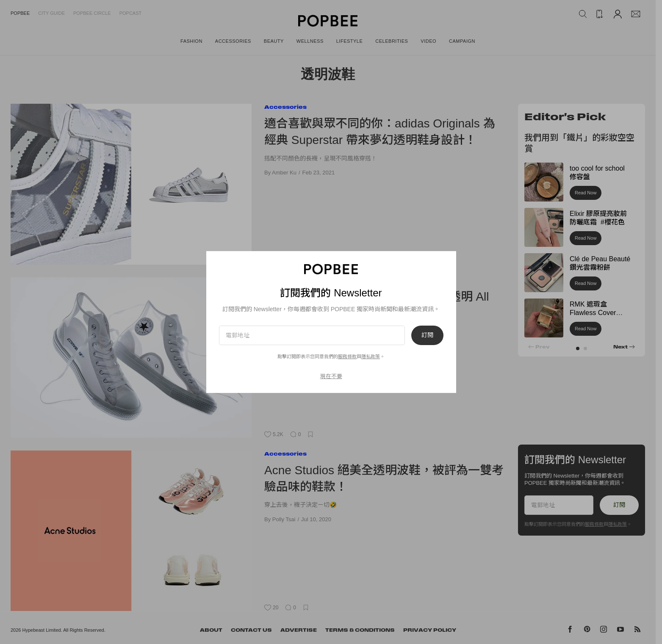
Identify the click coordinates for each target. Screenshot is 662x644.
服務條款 (347, 357)
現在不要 (331, 376)
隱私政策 (371, 357)
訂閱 (427, 335)
